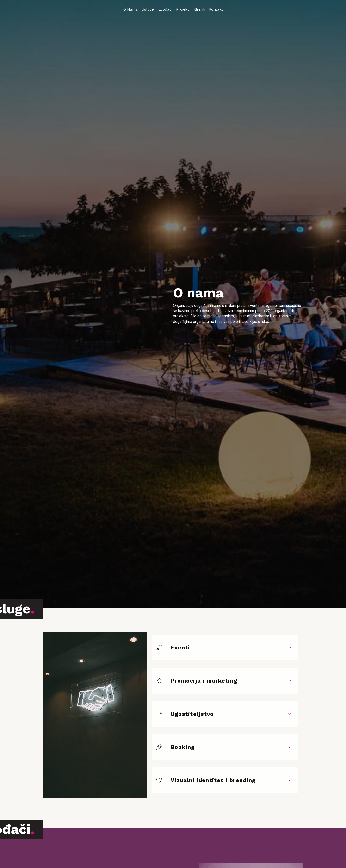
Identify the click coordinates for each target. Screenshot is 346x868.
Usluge (148, 9)
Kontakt (216, 9)
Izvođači (165, 9)
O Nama (130, 9)
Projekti (183, 9)
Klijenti (199, 9)
